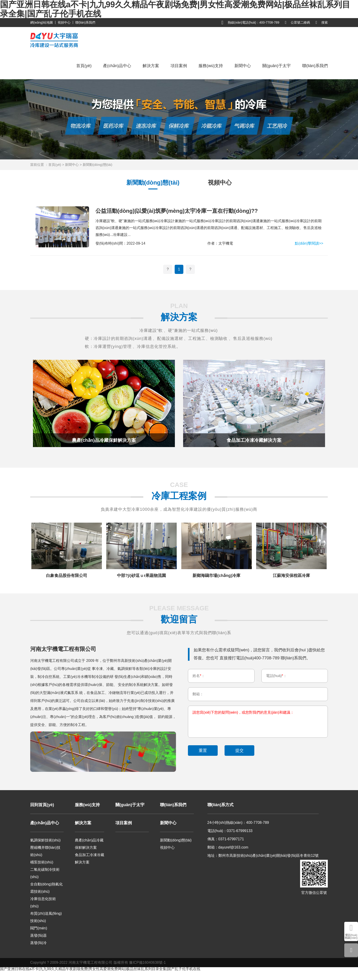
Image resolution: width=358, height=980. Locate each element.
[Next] (190, 269)
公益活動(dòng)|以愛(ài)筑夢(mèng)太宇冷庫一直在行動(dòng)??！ (177, 211)
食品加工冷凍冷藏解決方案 (89, 859)
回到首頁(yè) (42, 805)
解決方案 (151, 66)
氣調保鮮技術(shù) (45, 840)
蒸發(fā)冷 (38, 943)
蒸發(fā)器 (38, 935)
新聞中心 (243, 66)
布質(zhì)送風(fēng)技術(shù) (46, 917)
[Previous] (168, 269)
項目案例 (179, 66)
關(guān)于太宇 (277, 66)
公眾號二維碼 (297, 22)
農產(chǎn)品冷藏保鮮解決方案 (89, 844)
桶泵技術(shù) (42, 862)
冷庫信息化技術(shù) (43, 902)
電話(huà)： (277, 676)
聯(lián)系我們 (85, 22)
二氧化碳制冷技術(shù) (45, 873)
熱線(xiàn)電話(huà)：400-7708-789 (250, 23)
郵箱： (198, 695)
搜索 (322, 22)
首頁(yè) (84, 66)
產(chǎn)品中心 (117, 66)
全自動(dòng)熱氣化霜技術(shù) (46, 888)
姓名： (199, 676)
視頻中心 (64, 22)
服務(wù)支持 (211, 66)
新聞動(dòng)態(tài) (97, 165)
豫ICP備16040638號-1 (147, 962)
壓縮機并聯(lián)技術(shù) (45, 851)
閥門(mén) (39, 928)
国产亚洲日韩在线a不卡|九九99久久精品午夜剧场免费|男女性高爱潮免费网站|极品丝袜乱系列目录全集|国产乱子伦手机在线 (100, 969)
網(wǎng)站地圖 (42, 22)
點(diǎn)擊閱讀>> (309, 243)
